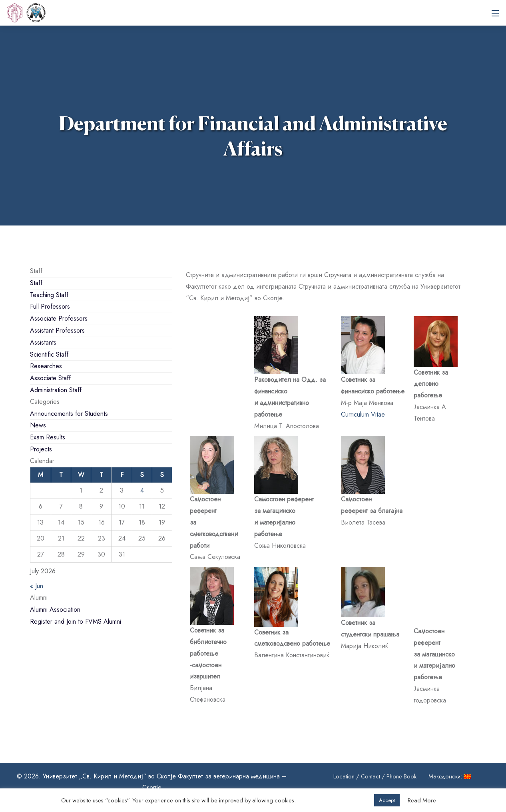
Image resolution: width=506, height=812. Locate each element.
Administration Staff (56, 390)
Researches (46, 366)
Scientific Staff (49, 354)
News (38, 425)
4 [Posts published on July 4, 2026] (142, 490)
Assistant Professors (57, 330)
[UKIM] (14, 13)
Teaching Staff (49, 295)
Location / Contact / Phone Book (375, 776)
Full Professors (50, 306)
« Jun (37, 586)
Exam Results (48, 437)
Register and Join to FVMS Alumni (76, 621)
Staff (36, 283)
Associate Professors (59, 318)
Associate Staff (50, 378)
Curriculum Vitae (363, 414)
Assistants (43, 342)
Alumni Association (55, 609)
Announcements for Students (69, 414)
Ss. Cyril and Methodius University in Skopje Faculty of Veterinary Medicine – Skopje (36, 13)
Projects (41, 449)
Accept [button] (387, 800)
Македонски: (451, 776)
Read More (422, 800)
